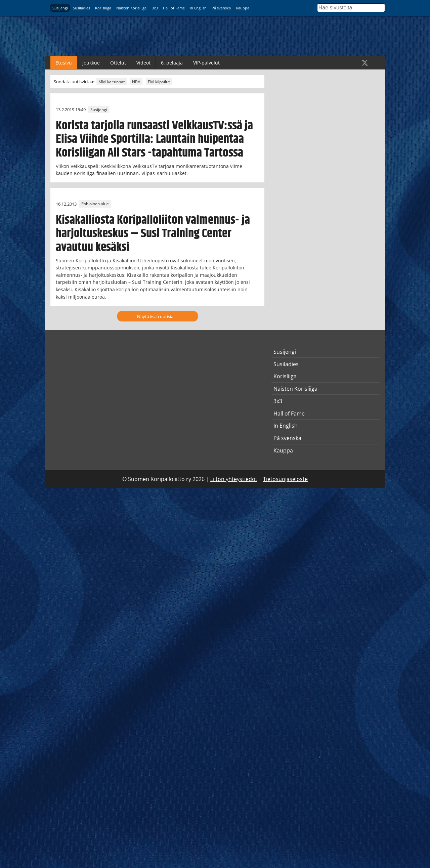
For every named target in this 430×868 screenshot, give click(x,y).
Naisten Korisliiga (131, 8)
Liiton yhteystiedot (234, 479)
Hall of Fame (174, 8)
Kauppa (243, 8)
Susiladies (81, 8)
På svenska (221, 8)
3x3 (155, 8)
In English (198, 8)
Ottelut (118, 63)
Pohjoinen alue (95, 204)
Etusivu (64, 63)
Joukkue (91, 63)
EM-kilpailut (159, 82)
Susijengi (60, 8)
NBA (136, 82)
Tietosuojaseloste (285, 479)
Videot (143, 63)
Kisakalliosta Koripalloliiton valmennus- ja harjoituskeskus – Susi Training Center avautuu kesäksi (153, 234)
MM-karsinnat (112, 82)
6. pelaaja (172, 63)
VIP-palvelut (206, 63)
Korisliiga (103, 8)
